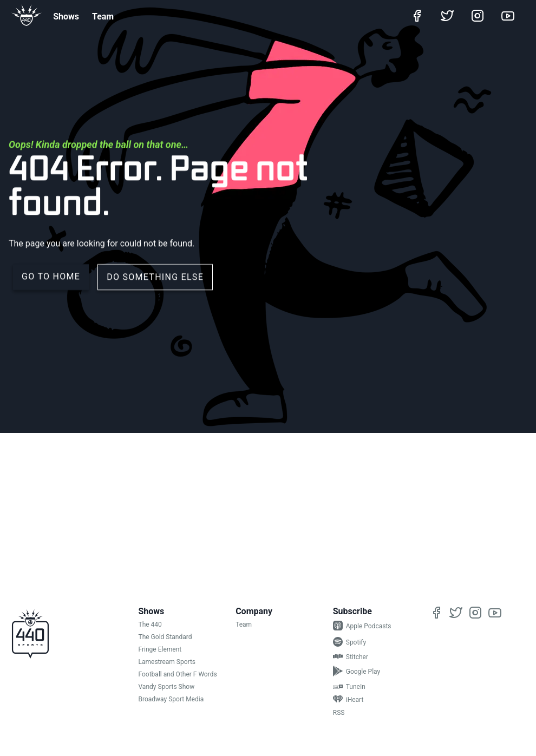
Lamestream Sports (167, 662)
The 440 (150, 624)
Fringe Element (160, 649)
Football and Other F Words (178, 674)
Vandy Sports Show (167, 687)
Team (103, 17)
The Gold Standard (165, 637)
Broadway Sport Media (171, 699)
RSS (339, 713)
